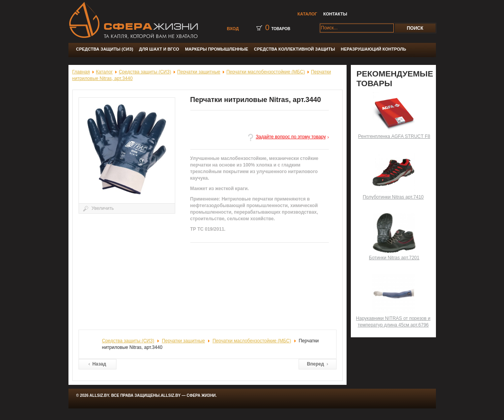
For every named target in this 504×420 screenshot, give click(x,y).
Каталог (104, 72)
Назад (99, 364)
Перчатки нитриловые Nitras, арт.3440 (256, 100)
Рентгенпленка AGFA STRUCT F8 (394, 136)
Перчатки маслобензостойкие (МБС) (266, 72)
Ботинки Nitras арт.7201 (394, 258)
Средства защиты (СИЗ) (145, 72)
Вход (233, 29)
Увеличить (130, 157)
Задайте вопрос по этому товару (291, 137)
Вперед (315, 364)
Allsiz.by (171, 395)
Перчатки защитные (199, 72)
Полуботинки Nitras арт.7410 (393, 197)
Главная (81, 72)
